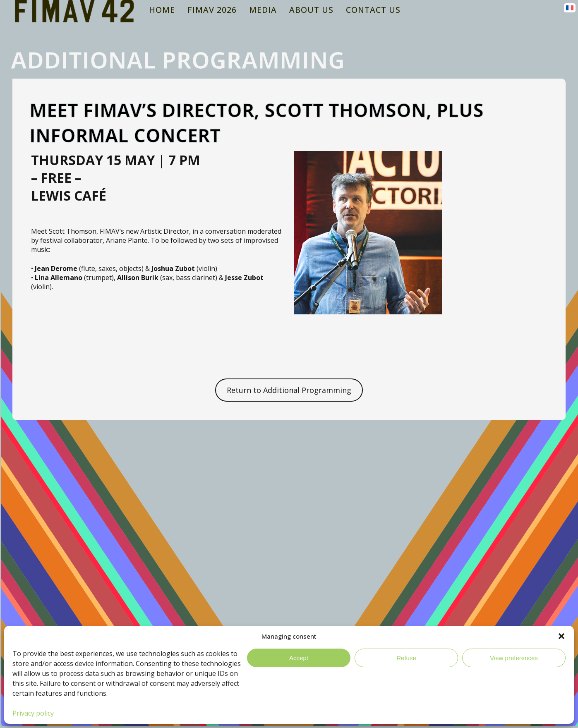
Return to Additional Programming (289, 390)
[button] (561, 636)
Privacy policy (33, 713)
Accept (299, 658)
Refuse (406, 658)
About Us (311, 10)
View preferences (514, 658)
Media (263, 10)
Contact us (373, 10)
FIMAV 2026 (212, 10)
